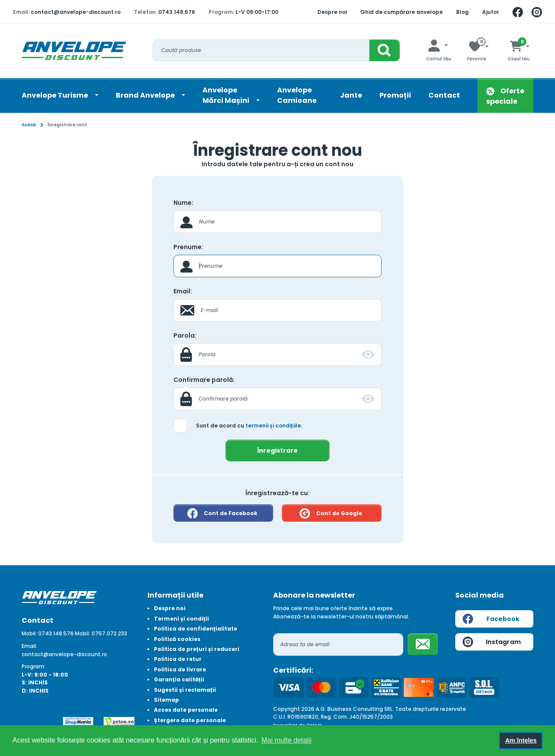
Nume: (183, 203)
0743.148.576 (177, 12)
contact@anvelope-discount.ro (76, 12)
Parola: (185, 335)
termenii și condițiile (273, 426)
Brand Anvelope (146, 95)
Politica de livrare (180, 669)
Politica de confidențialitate (196, 629)
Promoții (395, 95)
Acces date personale (186, 710)
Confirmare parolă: (204, 380)
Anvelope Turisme (55, 95)
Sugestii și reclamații (185, 690)
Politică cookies (177, 639)
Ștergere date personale (190, 720)
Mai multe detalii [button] (287, 740)
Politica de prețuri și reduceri (197, 649)
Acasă (29, 125)
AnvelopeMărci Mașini (227, 95)
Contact (444, 95)
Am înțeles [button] (521, 740)
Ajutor (491, 12)
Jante (351, 95)
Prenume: (188, 247)
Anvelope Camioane (297, 95)
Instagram (492, 642)
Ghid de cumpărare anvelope (402, 12)
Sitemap (166, 700)
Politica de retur (178, 659)
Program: (34, 666)
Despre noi (332, 12)
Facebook (491, 619)
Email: (183, 291)
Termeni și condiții (181, 619)
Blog (462, 12)
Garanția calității (179, 679)
